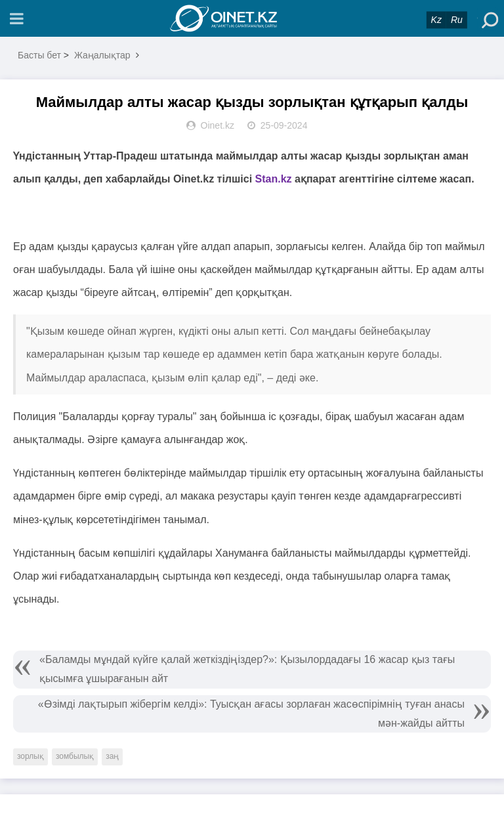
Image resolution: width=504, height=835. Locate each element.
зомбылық (75, 756)
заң (112, 756)
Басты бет (39, 55)
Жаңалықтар (102, 55)
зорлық (31, 756)
